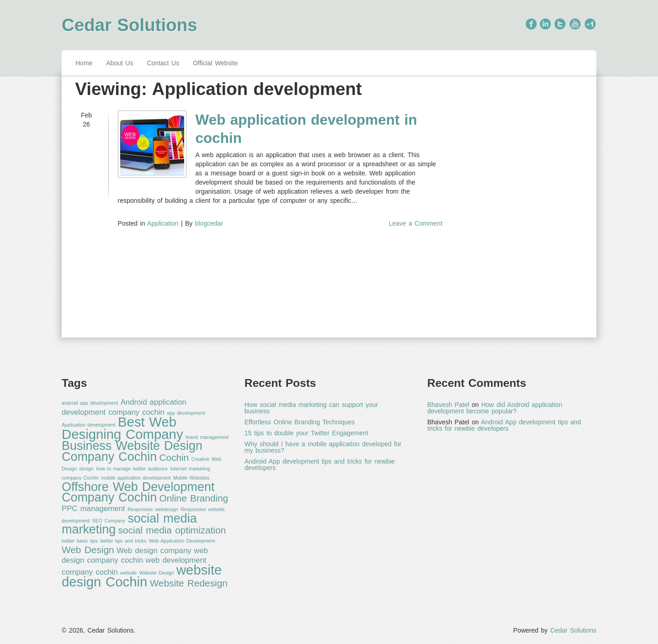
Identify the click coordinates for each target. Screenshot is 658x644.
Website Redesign (189, 583)
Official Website (215, 63)
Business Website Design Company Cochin (132, 451)
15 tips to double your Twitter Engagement (306, 433)
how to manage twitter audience (132, 469)
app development (186, 413)
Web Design (88, 550)
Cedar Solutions (130, 25)
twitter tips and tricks (123, 541)
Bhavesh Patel (448, 405)
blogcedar (209, 223)
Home (84, 63)
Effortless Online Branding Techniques (300, 422)
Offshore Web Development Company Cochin (138, 492)
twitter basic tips (80, 541)
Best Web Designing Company (122, 428)
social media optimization (172, 530)
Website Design (157, 573)
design (87, 469)
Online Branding (194, 498)
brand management (207, 437)
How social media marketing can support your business (311, 408)
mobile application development (136, 478)
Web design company (154, 551)
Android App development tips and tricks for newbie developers (320, 465)
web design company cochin (135, 555)
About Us (119, 63)
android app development (90, 403)
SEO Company (109, 521)
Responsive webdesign (153, 509)
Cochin (174, 457)
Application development (89, 425)
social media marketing (129, 524)
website (128, 573)
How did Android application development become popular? (495, 408)
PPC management (93, 509)
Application (163, 223)
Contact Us (163, 63)
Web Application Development (182, 541)
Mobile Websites (191, 478)
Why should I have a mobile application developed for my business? (323, 447)
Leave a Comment (416, 223)
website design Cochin (142, 576)
